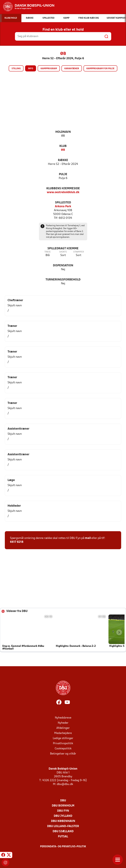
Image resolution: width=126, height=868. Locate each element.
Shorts (63, 252)
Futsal (63, 837)
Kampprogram (49, 69)
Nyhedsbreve (63, 718)
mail (88, 538)
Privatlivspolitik (63, 744)
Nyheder (63, 723)
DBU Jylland (63, 816)
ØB (63, 150)
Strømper (79, 252)
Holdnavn (63, 132)
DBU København (63, 821)
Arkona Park (63, 207)
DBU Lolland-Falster (63, 826)
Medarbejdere (63, 733)
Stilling (16, 69)
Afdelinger (63, 728)
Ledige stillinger (63, 738)
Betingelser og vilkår (63, 754)
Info (31, 69)
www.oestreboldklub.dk (63, 192)
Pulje (63, 174)
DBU (63, 801)
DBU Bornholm (63, 806)
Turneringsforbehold (63, 280)
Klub (63, 146)
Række (63, 160)
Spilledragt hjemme (63, 249)
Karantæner (72, 69)
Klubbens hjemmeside (63, 189)
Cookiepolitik (63, 749)
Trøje (48, 252)
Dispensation (63, 266)
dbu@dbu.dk (65, 784)
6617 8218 (17, 542)
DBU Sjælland (63, 831)
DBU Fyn (63, 811)
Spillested (63, 203)
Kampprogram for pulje (100, 69)
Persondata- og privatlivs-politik (63, 847)
